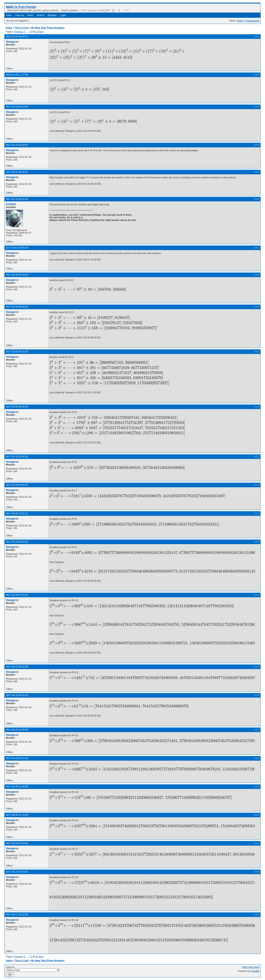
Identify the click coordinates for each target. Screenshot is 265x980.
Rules (30, 15)
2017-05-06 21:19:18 (17, 815)
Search (41, 15)
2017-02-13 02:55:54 (17, 457)
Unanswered (252, 21)
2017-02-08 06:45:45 (17, 407)
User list (20, 15)
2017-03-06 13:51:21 (17, 513)
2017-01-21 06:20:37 (17, 172)
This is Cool (22, 28)
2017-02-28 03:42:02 (17, 485)
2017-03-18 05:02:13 (17, 542)
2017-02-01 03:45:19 (17, 248)
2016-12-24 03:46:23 (17, 36)
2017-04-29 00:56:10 (17, 695)
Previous (19, 32)
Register (52, 15)
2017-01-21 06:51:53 (17, 199)
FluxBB (255, 971)
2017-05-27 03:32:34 (17, 915)
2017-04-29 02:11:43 (17, 758)
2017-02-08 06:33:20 (17, 352)
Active (240, 21)
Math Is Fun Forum (21, 7)
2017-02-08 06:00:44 (17, 307)
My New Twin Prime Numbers (48, 28)
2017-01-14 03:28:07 (17, 145)
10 (36, 32)
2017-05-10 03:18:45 (17, 843)
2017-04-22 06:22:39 (17, 667)
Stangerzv (12, 42)
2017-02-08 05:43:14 (17, 275)
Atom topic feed (251, 967)
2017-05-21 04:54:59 (17, 872)
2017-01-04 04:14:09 (17, 107)
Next (41, 32)
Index (9, 15)
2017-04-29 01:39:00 (17, 730)
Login (63, 15)
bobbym (11, 204)
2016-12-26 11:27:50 (17, 75)
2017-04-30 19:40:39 (17, 787)
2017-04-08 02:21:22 (17, 595)
